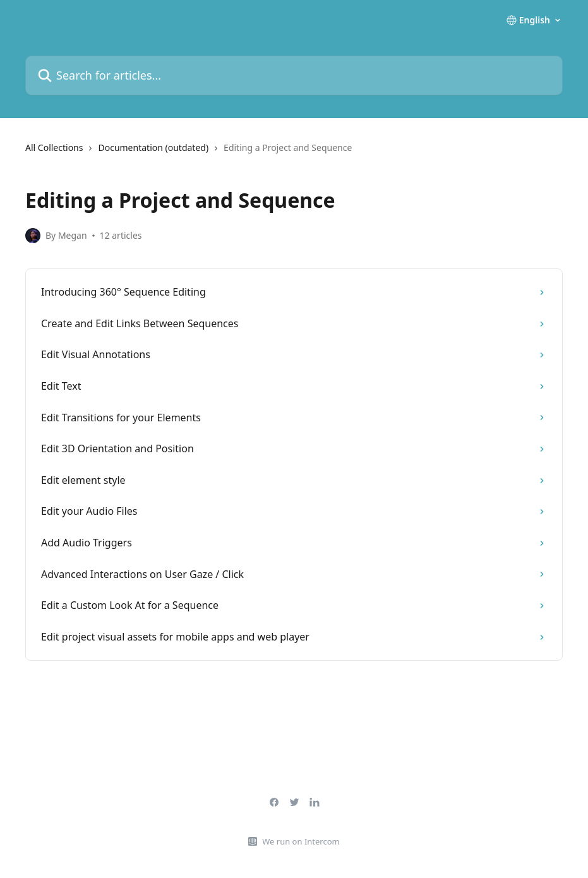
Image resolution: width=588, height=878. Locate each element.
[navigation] (294, 153)
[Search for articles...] (294, 75)
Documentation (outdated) (153, 147)
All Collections (54, 147)
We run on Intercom (301, 841)
